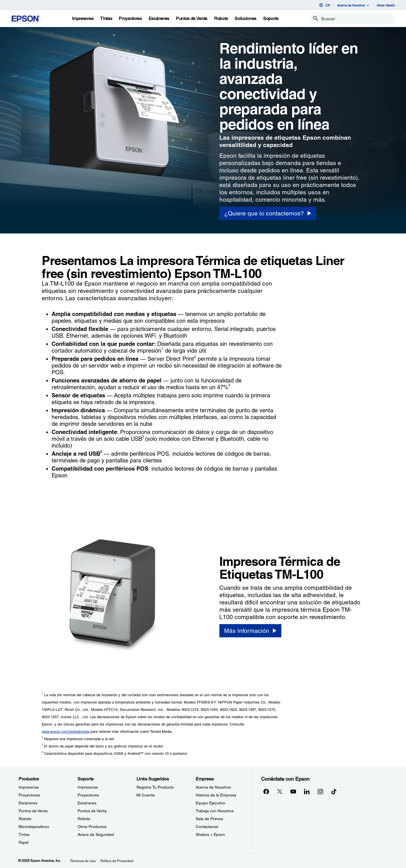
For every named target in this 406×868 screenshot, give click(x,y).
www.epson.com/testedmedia (66, 732)
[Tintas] (106, 19)
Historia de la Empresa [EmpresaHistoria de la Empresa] (216, 795)
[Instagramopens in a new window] (320, 791)
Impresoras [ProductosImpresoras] (29, 787)
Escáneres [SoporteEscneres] (87, 803)
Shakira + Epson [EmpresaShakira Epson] (210, 834)
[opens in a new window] (334, 791)
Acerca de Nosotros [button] (353, 5)
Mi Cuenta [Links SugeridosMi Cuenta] (146, 795)
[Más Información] (250, 631)
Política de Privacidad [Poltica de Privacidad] (117, 861)
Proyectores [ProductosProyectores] (29, 795)
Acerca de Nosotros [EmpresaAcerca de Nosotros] (213, 787)
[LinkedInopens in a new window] (307, 791)
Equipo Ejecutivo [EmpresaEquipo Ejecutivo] (210, 803)
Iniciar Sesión (386, 5)
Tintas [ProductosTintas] (24, 834)
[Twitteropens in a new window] (280, 791)
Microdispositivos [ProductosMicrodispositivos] (34, 827)
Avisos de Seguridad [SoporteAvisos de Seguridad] (96, 834)
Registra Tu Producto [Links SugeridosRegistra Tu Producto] (155, 787)
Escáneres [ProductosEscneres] (28, 803)
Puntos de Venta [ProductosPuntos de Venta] (33, 811)
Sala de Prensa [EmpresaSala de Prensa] (209, 819)
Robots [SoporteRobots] (84, 819)
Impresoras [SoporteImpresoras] (88, 787)
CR (324, 5)
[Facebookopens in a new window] (266, 791)
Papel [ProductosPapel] (24, 842)
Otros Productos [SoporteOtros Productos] (92, 827)
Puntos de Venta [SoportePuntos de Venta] (92, 811)
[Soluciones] (245, 19)
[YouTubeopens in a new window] (293, 791)
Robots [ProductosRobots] (25, 819)
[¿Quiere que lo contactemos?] (268, 213)
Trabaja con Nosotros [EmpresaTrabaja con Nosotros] (215, 811)
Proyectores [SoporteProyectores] (88, 795)
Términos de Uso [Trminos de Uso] (83, 861)
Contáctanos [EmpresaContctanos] (207, 827)
